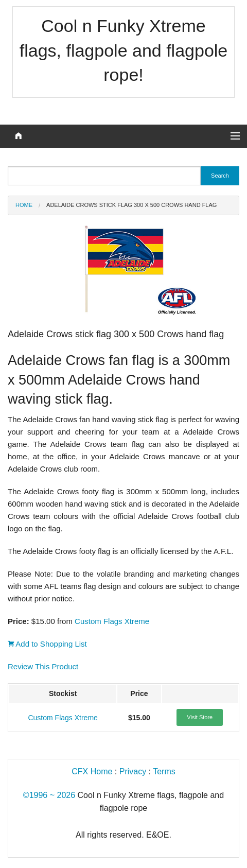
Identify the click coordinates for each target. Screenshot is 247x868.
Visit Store (200, 717)
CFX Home (92, 771)
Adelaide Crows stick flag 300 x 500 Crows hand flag (131, 205)
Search (220, 176)
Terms (164, 771)
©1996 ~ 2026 (49, 795)
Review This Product (43, 666)
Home (24, 205)
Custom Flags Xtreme (112, 621)
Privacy (133, 771)
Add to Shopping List (47, 644)
